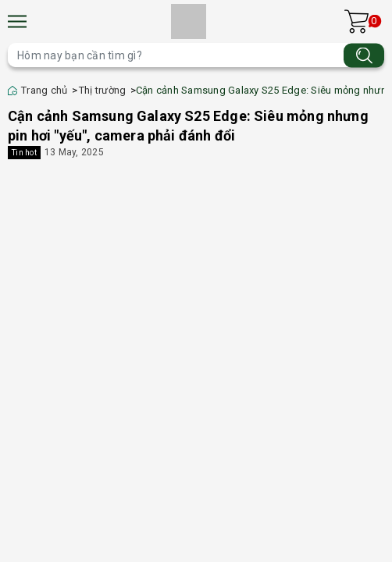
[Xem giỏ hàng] (356, 21)
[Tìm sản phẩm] (196, 55)
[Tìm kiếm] (364, 55)
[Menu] (17, 21)
